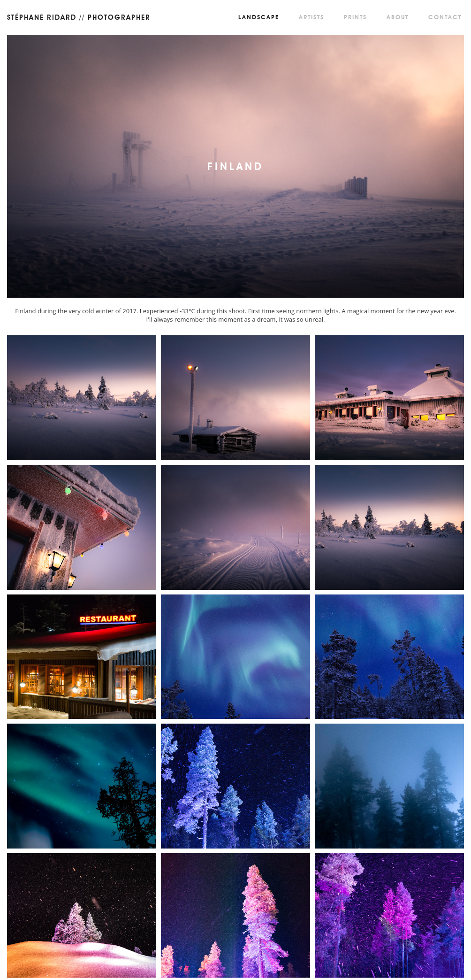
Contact (445, 17)
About (398, 17)
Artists (311, 17)
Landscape (259, 17)
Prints (355, 17)
